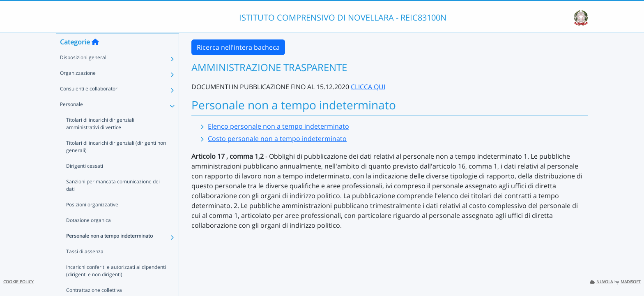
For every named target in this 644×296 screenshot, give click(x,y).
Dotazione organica (89, 236)
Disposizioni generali (84, 73)
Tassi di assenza (85, 267)
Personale (71, 120)
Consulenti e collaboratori (89, 105)
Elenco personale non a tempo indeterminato (278, 126)
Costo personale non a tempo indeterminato (277, 139)
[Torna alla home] (95, 58)
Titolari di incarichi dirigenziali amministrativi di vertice (117, 140)
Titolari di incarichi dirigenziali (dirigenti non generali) (116, 163)
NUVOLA (601, 282)
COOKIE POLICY (18, 282)
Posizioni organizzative (92, 221)
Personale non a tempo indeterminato (109, 252)
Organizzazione (78, 89)
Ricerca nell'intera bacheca (238, 47)
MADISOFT (631, 282)
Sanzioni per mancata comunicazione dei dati (113, 201)
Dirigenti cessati (85, 182)
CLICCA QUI (368, 87)
